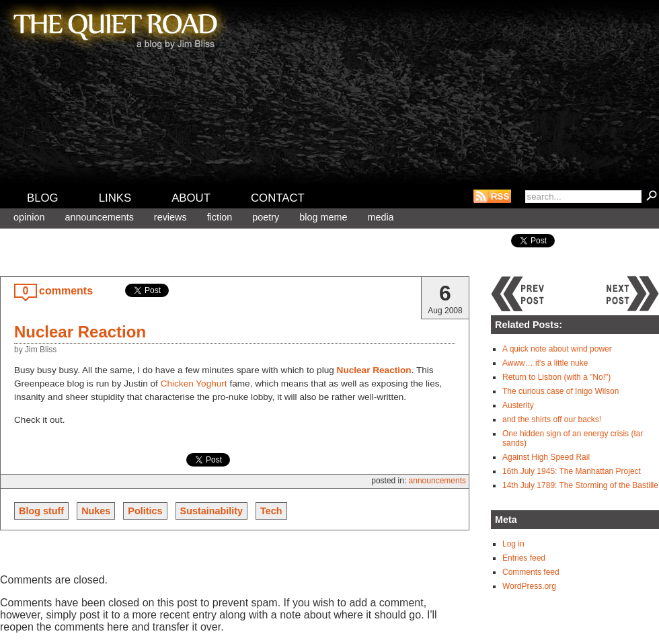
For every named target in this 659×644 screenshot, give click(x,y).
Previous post (518, 294)
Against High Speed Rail (546, 457)
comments (66, 291)
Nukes (96, 511)
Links (115, 198)
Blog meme (323, 217)
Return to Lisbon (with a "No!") (556, 377)
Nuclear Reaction (80, 332)
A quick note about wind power (557, 349)
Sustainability (212, 511)
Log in (513, 544)
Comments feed (531, 572)
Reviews (170, 217)
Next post (632, 294)
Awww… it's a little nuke (545, 363)
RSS (492, 196)
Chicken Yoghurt (194, 384)
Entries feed (524, 558)
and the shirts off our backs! (552, 419)
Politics (145, 511)
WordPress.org (529, 586)
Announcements (99, 217)
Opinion (29, 217)
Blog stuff (41, 511)
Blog (43, 198)
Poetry (266, 217)
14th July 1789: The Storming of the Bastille (580, 485)
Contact (278, 198)
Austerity (518, 405)
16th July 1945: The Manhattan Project (572, 471)
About (191, 198)
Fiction (220, 217)
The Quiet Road (114, 26)
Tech (271, 511)
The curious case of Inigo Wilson (560, 391)
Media (380, 217)
